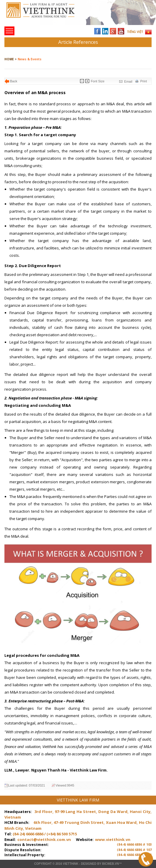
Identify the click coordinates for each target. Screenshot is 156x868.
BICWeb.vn (111, 864)
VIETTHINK (70, 864)
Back (14, 81)
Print (143, 81)
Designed (89, 864)
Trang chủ (45, 15)
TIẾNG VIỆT (135, 32)
